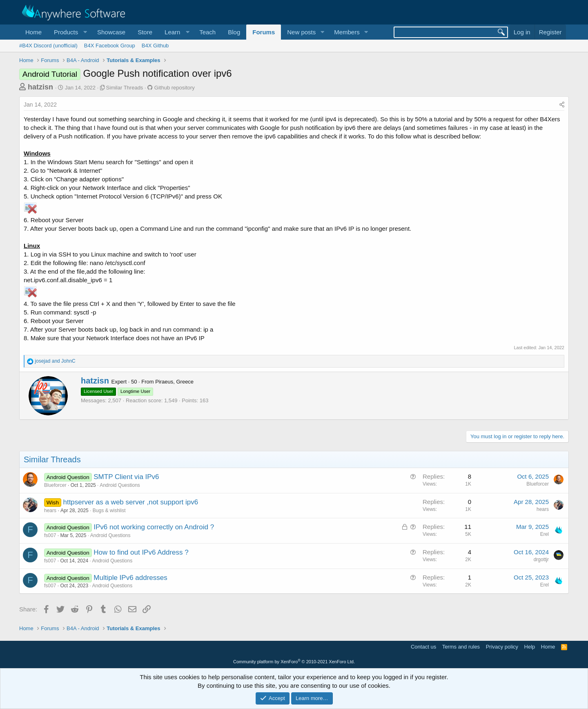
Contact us (423, 647)
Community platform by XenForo (294, 662)
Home (33, 32)
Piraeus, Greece (174, 382)
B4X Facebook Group (110, 46)
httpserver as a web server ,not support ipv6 (130, 502)
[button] (69, 32)
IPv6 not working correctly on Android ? (154, 527)
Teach (207, 32)
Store (145, 32)
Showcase (111, 32)
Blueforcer (55, 485)
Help (530, 647)
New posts (301, 32)
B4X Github (155, 46)
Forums (264, 32)
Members (347, 32)
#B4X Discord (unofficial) (48, 46)
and (55, 361)
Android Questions (120, 485)
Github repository (175, 88)
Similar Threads (125, 88)
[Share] (562, 105)
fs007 (50, 535)
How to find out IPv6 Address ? (141, 552)
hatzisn (40, 87)
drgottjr (541, 560)
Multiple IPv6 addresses (130, 578)
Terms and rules (461, 647)
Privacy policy (502, 647)
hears (50, 511)
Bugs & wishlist (109, 511)
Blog (234, 32)
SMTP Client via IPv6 (126, 477)
